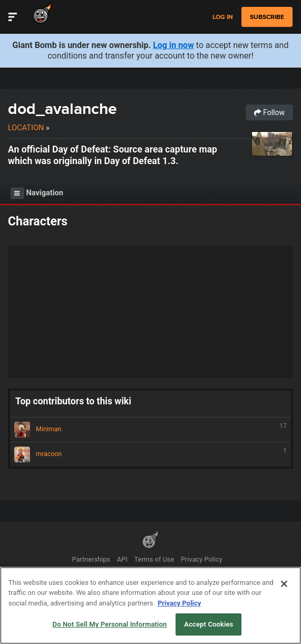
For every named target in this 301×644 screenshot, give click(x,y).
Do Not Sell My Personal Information (110, 624)
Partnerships (91, 559)
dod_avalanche (62, 108)
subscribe (267, 17)
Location (26, 128)
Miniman (150, 430)
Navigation (37, 193)
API (122, 559)
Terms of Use (154, 559)
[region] (150, 605)
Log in (223, 17)
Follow (269, 112)
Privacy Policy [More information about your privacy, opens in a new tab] (179, 603)
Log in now (173, 45)
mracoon (150, 454)
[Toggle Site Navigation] (13, 17)
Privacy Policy (202, 559)
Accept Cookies (208, 624)
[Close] (284, 584)
